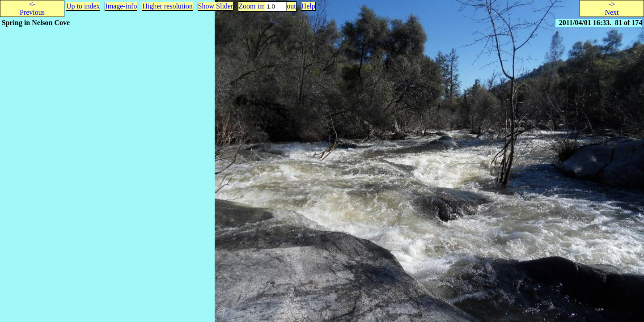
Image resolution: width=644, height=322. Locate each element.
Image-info (121, 6)
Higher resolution (167, 6)
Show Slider (216, 6)
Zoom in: (252, 6)
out (291, 6)
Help (308, 6)
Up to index (83, 6)
